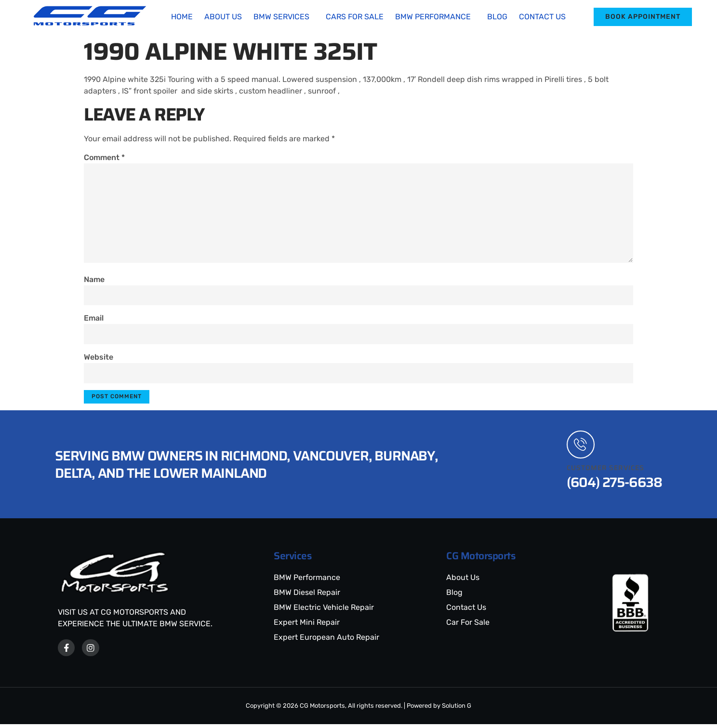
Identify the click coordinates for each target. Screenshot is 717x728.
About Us (223, 17)
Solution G (457, 709)
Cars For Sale (355, 17)
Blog (497, 17)
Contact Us (542, 17)
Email (94, 320)
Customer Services (605, 472)
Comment (104, 157)
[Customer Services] (581, 448)
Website (99, 359)
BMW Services (281, 17)
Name (94, 281)
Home (182, 17)
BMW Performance (433, 17)
